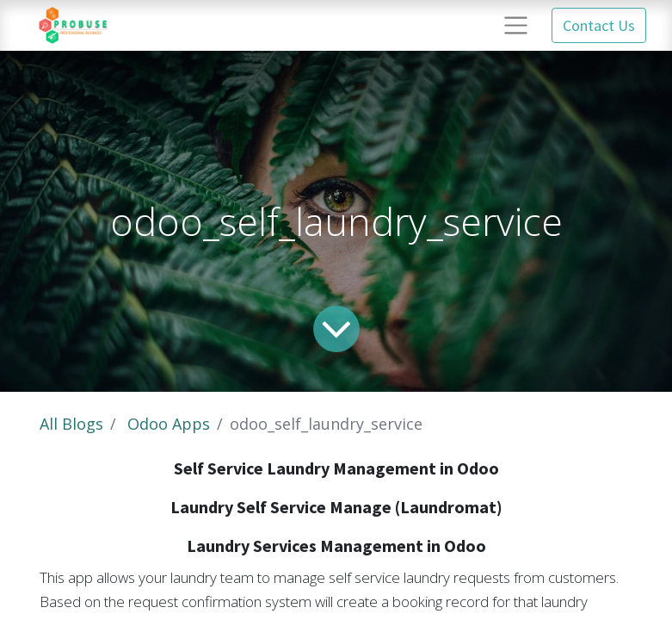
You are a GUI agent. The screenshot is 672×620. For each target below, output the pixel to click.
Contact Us (599, 25)
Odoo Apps (169, 424)
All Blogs (71, 424)
